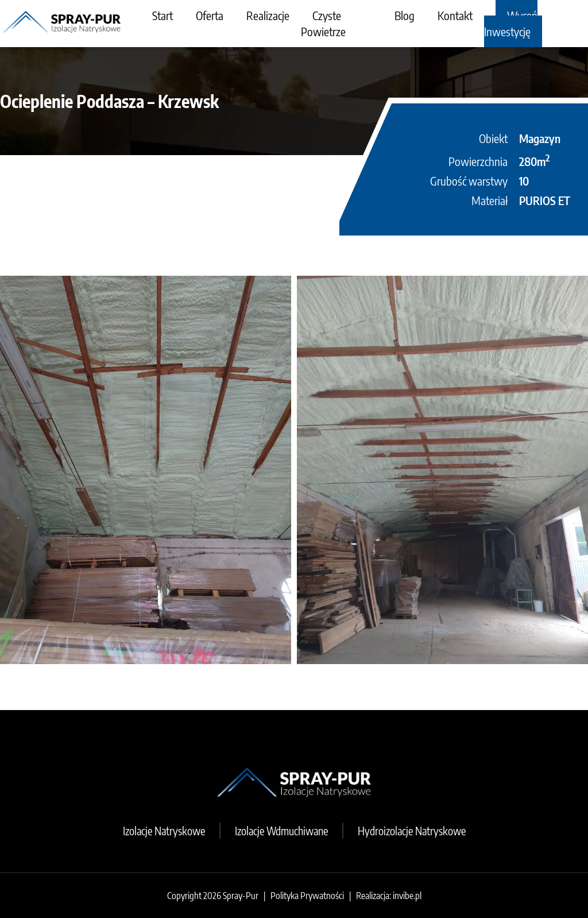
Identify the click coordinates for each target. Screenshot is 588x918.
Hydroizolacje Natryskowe (412, 831)
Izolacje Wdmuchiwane (281, 831)
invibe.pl (407, 896)
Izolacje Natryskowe (164, 831)
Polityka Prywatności (307, 896)
